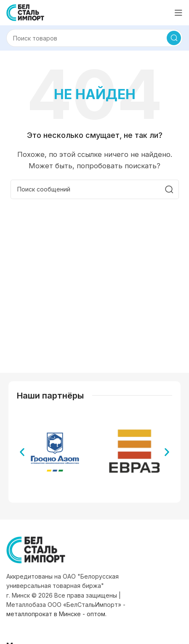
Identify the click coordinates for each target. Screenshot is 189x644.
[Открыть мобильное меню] (178, 13)
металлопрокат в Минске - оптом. (56, 614)
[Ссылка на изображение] (36, 549)
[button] (22, 452)
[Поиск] (94, 38)
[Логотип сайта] (25, 12)
